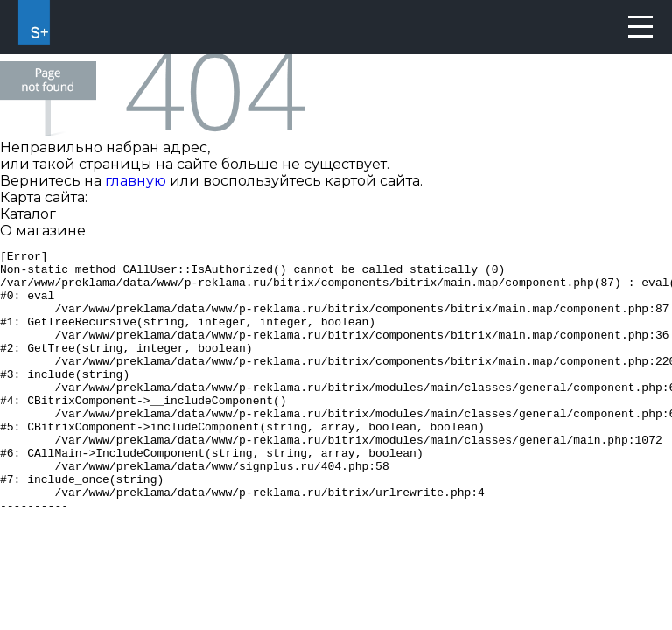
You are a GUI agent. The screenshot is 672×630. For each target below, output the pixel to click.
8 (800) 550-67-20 (599, 27)
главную (136, 181)
